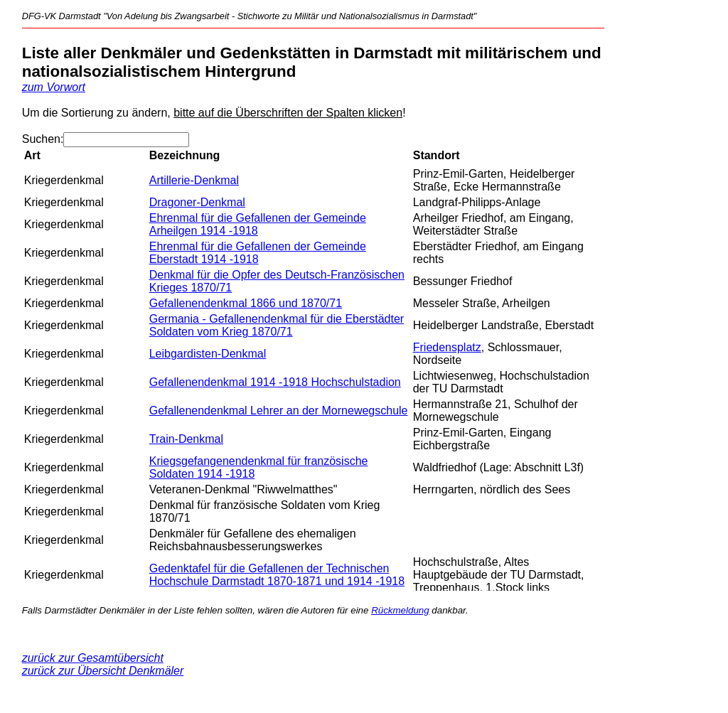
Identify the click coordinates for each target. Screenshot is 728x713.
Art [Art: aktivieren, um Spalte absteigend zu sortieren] (32, 155)
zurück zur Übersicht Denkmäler (103, 671)
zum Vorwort (54, 87)
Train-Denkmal (186, 439)
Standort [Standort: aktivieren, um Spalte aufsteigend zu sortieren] (437, 155)
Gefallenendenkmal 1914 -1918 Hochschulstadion (275, 382)
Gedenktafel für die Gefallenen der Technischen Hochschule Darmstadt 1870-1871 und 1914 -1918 (277, 575)
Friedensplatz (447, 347)
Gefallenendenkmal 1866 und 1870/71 (246, 303)
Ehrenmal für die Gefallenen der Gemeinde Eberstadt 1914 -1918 (258, 253)
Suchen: (106, 139)
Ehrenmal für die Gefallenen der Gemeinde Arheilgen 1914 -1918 (258, 224)
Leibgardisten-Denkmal (208, 354)
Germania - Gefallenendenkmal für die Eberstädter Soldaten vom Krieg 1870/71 (277, 325)
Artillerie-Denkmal (194, 180)
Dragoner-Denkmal (197, 202)
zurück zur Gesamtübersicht (93, 658)
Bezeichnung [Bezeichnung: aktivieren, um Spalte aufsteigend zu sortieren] (185, 155)
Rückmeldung (400, 610)
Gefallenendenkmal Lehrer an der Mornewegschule (279, 411)
